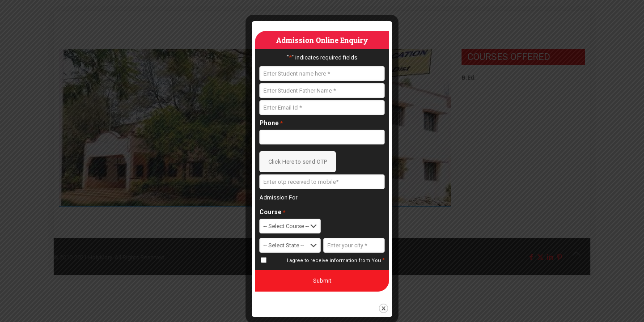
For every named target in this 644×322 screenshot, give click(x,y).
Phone (271, 123)
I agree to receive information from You (336, 260)
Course (272, 212)
